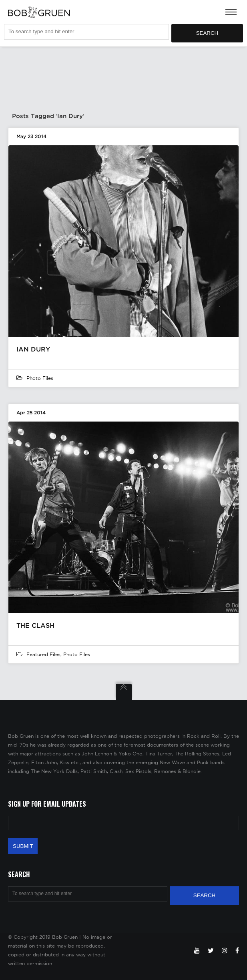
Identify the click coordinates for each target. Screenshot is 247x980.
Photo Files (40, 378)
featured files (43, 654)
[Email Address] (123, 823)
